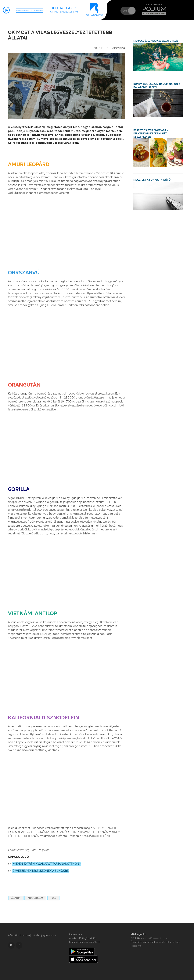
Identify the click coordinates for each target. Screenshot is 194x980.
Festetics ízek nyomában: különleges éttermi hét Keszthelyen (151, 134)
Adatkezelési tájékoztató (82, 938)
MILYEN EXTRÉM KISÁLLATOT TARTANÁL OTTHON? (46, 864)
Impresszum (75, 934)
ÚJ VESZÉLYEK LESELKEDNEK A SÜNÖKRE (40, 871)
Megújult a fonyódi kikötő (152, 180)
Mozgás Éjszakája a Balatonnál (156, 41)
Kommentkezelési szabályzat (85, 942)
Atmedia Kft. (163, 942)
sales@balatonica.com (156, 938)
